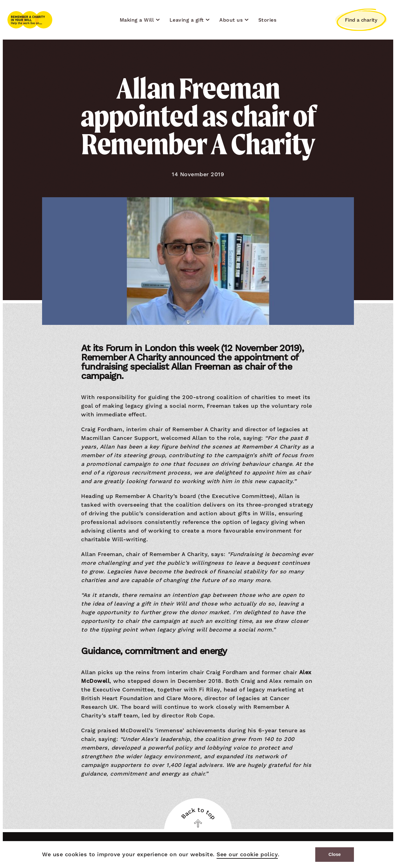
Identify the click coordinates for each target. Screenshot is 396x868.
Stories (267, 20)
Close (335, 855)
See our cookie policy (246, 855)
